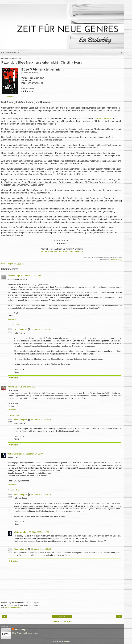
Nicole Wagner (20, 329)
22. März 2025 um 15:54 (41, 420)
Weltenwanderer (15, 454)
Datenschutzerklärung (116, 260)
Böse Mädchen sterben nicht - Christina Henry (62, 252)
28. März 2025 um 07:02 (39, 532)
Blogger (67, 641)
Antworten (12, 319)
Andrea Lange (14, 276)
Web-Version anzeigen (62, 621)
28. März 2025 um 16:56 (41, 549)
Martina (11, 387)
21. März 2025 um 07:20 (31, 276)
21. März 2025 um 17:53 (25, 387)
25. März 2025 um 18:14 (41, 495)
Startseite (62, 617)
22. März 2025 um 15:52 (41, 329)
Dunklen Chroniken (103, 119)
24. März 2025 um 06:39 (33, 454)
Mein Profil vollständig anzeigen (25, 633)
